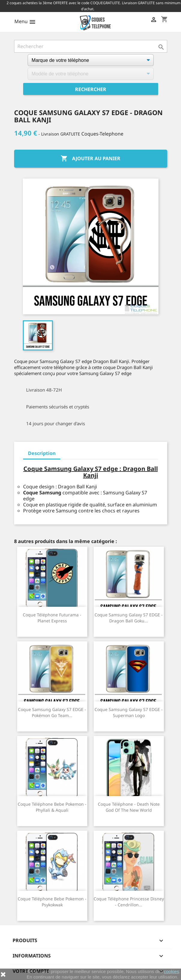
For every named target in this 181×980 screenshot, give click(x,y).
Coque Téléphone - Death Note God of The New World (129, 807)
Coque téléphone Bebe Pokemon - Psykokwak (52, 902)
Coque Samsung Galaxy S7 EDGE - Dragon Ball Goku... (129, 618)
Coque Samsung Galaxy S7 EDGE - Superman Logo (129, 712)
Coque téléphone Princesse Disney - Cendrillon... (129, 902)
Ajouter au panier (90, 159)
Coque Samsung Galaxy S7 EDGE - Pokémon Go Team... (52, 712)
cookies (172, 971)
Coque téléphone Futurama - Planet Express (52, 618)
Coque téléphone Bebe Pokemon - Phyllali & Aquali (52, 807)
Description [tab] (42, 453)
